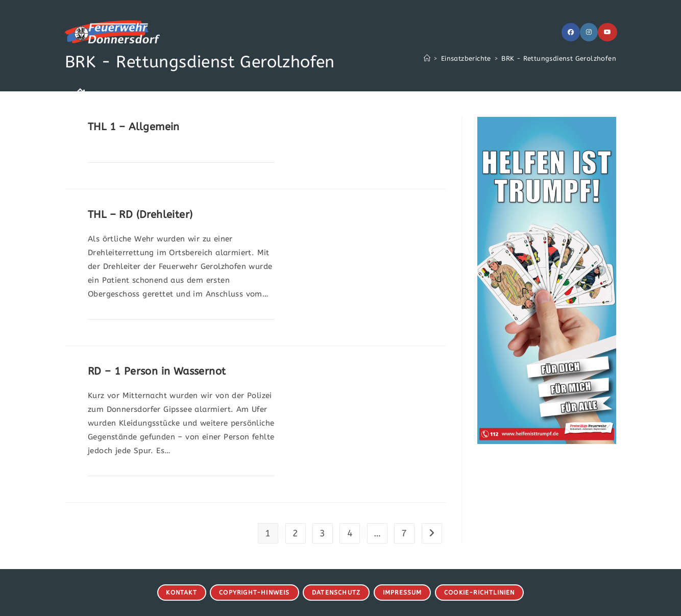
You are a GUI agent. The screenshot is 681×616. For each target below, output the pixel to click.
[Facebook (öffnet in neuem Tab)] (571, 32)
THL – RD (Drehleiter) (140, 215)
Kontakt (181, 593)
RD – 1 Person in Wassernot (157, 371)
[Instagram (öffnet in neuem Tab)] (589, 32)
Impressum (403, 593)
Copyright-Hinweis (254, 593)
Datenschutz (336, 593)
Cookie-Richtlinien (480, 593)
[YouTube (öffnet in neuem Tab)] (607, 32)
